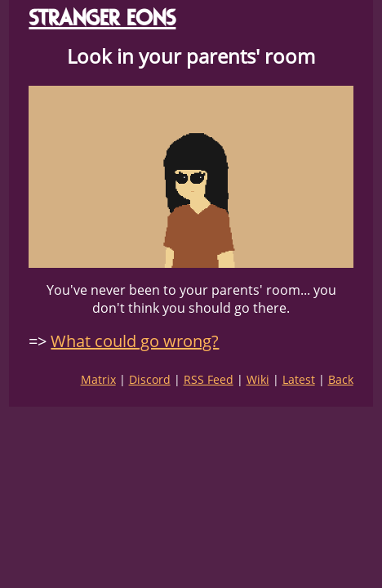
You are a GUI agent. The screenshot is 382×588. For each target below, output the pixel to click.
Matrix (98, 379)
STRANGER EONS (102, 18)
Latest (299, 379)
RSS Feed (209, 379)
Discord (150, 379)
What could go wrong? (135, 341)
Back (341, 379)
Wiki (258, 379)
